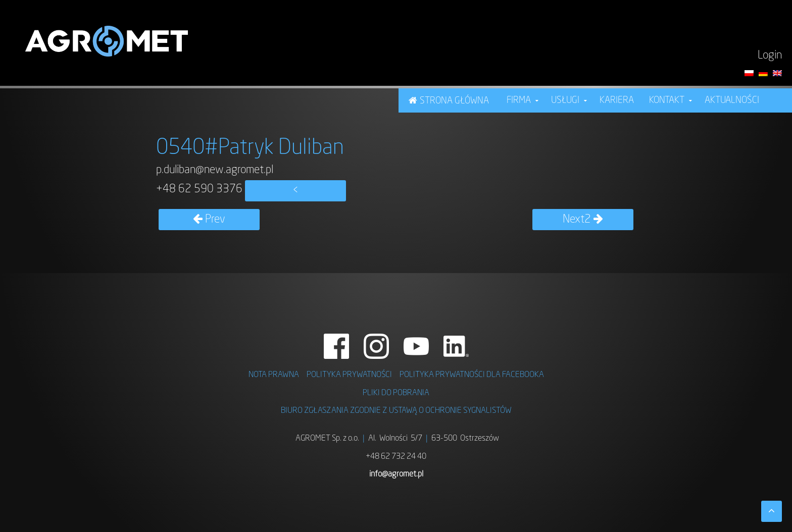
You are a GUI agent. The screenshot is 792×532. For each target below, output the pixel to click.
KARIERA (617, 100)
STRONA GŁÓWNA (454, 101)
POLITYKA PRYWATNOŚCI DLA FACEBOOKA (472, 375)
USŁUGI (565, 100)
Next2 (583, 220)
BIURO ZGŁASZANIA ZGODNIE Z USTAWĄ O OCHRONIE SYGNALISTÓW (396, 411)
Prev (209, 220)
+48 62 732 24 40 (396, 457)
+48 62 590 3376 (199, 189)
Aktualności (732, 100)
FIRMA (519, 100)
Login (770, 56)
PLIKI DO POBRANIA (396, 393)
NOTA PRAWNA (274, 375)
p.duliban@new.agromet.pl (215, 170)
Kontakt (667, 100)
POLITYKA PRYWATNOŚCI (349, 375)
